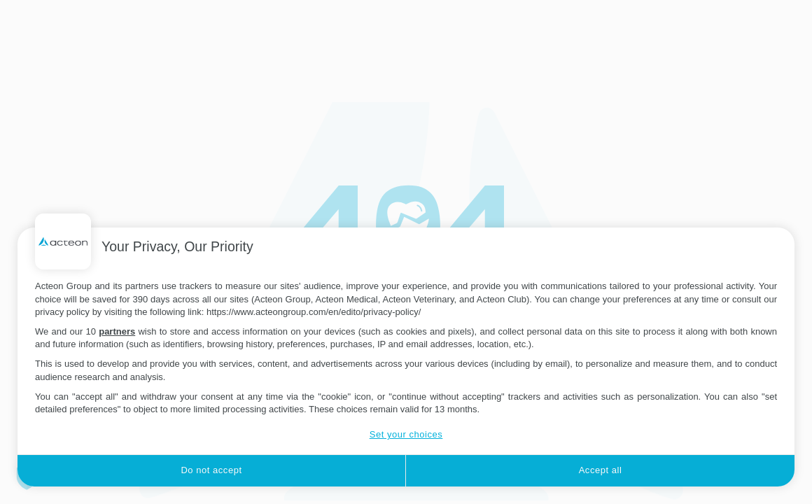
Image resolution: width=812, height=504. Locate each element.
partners (117, 331)
